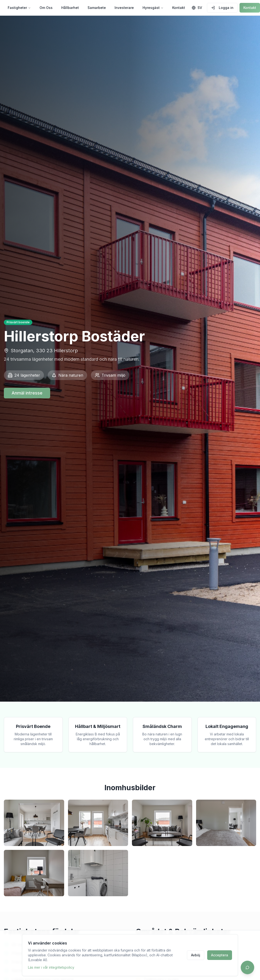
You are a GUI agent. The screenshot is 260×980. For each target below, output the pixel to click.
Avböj (196, 955)
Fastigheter (19, 8)
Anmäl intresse (27, 393)
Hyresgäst (153, 8)
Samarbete (97, 8)
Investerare (124, 8)
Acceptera (220, 955)
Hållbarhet (70, 8)
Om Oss (46, 8)
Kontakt (179, 8)
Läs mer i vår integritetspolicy (51, 967)
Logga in (222, 8)
